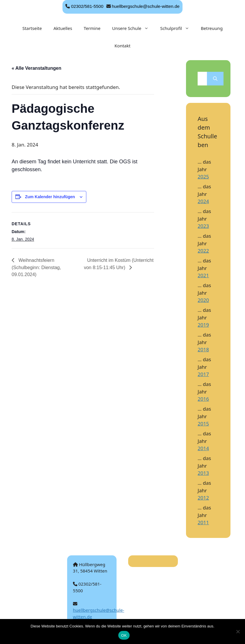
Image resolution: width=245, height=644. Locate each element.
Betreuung (212, 28)
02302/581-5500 (87, 6)
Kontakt (122, 46)
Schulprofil (178, 28)
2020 (203, 300)
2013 (203, 473)
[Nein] (238, 632)
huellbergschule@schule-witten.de (146, 6)
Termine (92, 28)
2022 (203, 251)
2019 (203, 325)
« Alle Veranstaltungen (36, 68)
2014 (203, 448)
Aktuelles (63, 28)
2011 (203, 522)
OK (124, 635)
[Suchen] (215, 79)
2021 (203, 275)
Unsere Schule (133, 28)
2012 (203, 498)
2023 (203, 226)
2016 (203, 399)
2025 (203, 177)
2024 (203, 201)
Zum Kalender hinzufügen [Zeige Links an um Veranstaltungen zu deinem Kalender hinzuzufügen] (50, 197)
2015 (203, 424)
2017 (203, 374)
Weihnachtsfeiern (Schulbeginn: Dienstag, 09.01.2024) (36, 268)
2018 (203, 349)
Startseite (32, 28)
